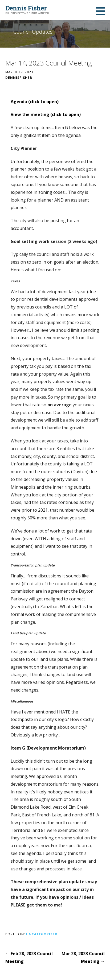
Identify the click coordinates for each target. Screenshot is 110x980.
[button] (102, 11)
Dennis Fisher (26, 8)
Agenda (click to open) (35, 102)
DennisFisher (19, 78)
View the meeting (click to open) (46, 114)
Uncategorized (42, 934)
